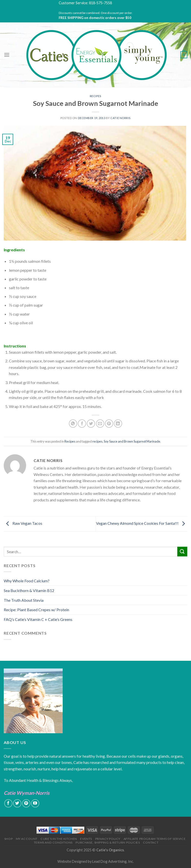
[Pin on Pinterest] (109, 424)
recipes (97, 441)
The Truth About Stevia (24, 600)
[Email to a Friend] (100, 424)
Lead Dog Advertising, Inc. (113, 861)
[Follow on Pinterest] (26, 803)
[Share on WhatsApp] (73, 424)
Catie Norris (120, 118)
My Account (27, 839)
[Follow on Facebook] (8, 803)
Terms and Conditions (53, 842)
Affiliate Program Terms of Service (155, 839)
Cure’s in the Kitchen (59, 839)
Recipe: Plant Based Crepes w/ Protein (36, 610)
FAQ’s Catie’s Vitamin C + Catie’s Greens (38, 619)
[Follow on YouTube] (35, 803)
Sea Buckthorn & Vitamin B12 (29, 590)
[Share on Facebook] (82, 424)
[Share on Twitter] (91, 424)
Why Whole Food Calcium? (27, 581)
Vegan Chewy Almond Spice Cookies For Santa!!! (142, 523)
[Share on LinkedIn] (118, 424)
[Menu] (7, 55)
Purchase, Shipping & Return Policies (108, 842)
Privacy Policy (108, 839)
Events (86, 839)
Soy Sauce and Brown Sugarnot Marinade (132, 441)
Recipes (96, 96)
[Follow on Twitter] (17, 803)
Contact (151, 842)
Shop (8, 839)
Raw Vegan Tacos (23, 523)
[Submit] (182, 552)
